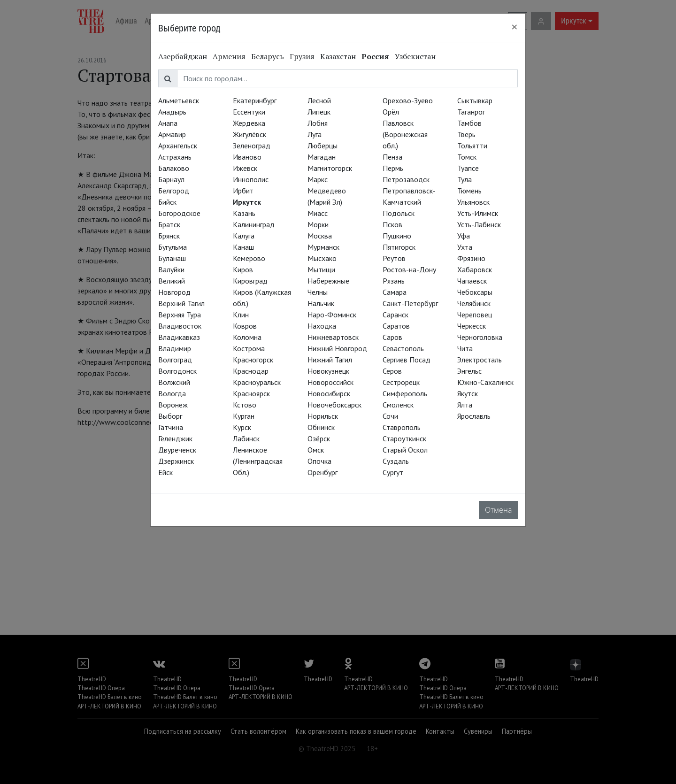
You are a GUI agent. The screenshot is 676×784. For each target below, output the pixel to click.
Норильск (323, 416)
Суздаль (396, 461)
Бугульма (173, 247)
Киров (243, 269)
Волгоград (175, 360)
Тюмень (469, 191)
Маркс (318, 179)
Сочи (390, 416)
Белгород (174, 191)
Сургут (393, 472)
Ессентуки (249, 112)
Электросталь (480, 360)
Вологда (172, 393)
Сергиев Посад (407, 360)
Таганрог (471, 112)
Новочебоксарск (334, 405)
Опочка (319, 461)
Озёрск (319, 438)
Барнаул (171, 179)
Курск (242, 427)
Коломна (247, 337)
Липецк (319, 112)
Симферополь (405, 393)
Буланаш (172, 258)
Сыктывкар (475, 100)
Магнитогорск (330, 168)
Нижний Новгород (337, 348)
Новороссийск (330, 382)
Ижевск (245, 168)
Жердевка (249, 123)
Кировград (250, 281)
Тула (465, 179)
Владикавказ (179, 337)
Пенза (392, 157)
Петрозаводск (406, 179)
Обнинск (321, 427)
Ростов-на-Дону (409, 269)
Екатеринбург (255, 100)
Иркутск (247, 202)
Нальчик (321, 303)
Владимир (175, 348)
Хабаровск (475, 269)
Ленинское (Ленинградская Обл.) (258, 461)
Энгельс (469, 371)
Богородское (179, 213)
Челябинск (474, 303)
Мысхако (322, 258)
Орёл (391, 112)
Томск (467, 157)
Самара (395, 292)
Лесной (319, 100)
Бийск (167, 202)
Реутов (394, 258)
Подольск (399, 213)
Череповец (475, 315)
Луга (315, 134)
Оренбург (323, 472)
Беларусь (268, 56)
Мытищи (321, 269)
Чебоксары (475, 292)
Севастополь (403, 348)
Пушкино (397, 236)
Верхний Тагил (181, 303)
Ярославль (474, 416)
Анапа (168, 123)
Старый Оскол (405, 450)
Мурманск (323, 247)
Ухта (465, 247)
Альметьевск (179, 100)
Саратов (396, 326)
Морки (318, 224)
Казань (244, 213)
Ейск (165, 472)
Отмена (498, 510)
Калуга (244, 236)
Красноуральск (257, 382)
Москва (320, 236)
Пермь (393, 168)
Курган (244, 416)
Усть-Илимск (478, 213)
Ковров (245, 326)
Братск (169, 224)
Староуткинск (404, 438)
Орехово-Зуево (408, 100)
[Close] (515, 27)
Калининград (254, 224)
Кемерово (249, 258)
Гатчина (171, 427)
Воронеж (173, 405)
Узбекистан (415, 56)
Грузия (302, 56)
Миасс (318, 213)
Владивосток (180, 326)
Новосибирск (329, 393)
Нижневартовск (333, 337)
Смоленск (398, 405)
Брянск (169, 236)
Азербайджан (183, 56)
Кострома (249, 348)
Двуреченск (177, 450)
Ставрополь (402, 427)
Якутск (468, 393)
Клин (241, 315)
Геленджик (175, 438)
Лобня (318, 123)
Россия (375, 56)
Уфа (464, 236)
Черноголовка (480, 337)
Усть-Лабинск (479, 224)
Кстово (245, 405)
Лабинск (246, 438)
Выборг (170, 416)
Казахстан (338, 56)
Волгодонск (177, 371)
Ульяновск (473, 202)
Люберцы (323, 146)
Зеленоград (252, 146)
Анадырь (172, 112)
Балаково (174, 168)
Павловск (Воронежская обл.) (405, 134)
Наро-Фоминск (332, 315)
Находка (322, 326)
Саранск (396, 315)
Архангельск (178, 146)
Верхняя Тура (180, 315)
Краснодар (251, 371)
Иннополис (251, 179)
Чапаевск (472, 281)
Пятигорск (399, 247)
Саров (392, 337)
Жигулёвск (250, 134)
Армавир (172, 134)
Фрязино (471, 258)
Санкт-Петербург (410, 303)
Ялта (465, 405)
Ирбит (243, 191)
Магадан (322, 157)
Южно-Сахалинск (485, 382)
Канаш (243, 247)
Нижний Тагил (330, 360)
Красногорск (253, 360)
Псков (392, 224)
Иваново (247, 157)
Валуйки (171, 269)
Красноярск (251, 393)
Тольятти (472, 146)
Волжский (174, 382)
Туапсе (468, 168)
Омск (316, 450)
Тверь (466, 134)
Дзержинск (176, 461)
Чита (465, 348)
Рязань (394, 281)
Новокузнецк (328, 371)
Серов (392, 371)
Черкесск (472, 326)
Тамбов (469, 123)
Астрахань (175, 157)
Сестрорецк (401, 382)
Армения (229, 56)
